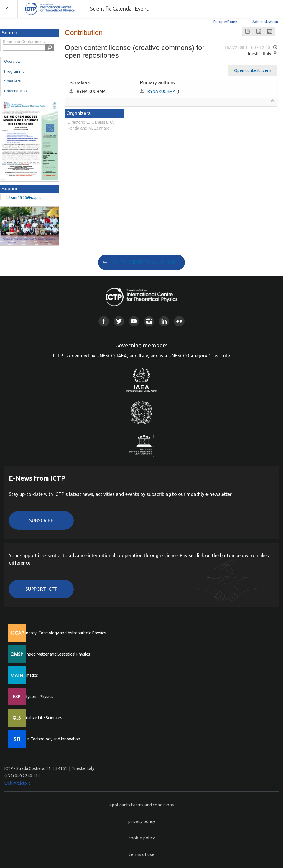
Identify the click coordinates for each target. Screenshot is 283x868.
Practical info (15, 91)
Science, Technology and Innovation (47, 739)
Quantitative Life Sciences (38, 718)
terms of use (142, 854)
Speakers (12, 81)
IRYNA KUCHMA (161, 91)
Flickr (179, 321)
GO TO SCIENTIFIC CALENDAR (144, 262)
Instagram (149, 321)
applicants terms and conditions (142, 805)
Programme (14, 71)
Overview (12, 61)
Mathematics (26, 675)
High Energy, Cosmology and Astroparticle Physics (60, 633)
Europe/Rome (225, 22)
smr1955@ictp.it (26, 197)
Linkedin (164, 321)
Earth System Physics (34, 697)
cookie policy (142, 838)
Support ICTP (41, 589)
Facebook (104, 321)
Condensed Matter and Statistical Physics (52, 654)
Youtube (134, 321)
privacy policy (141, 821)
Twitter (119, 321)
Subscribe (41, 520)
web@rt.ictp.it (17, 783)
